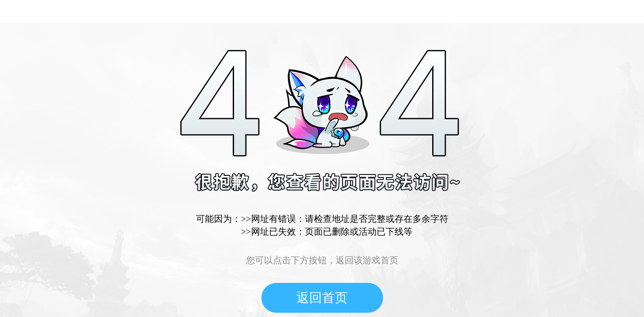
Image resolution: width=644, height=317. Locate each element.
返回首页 (322, 298)
